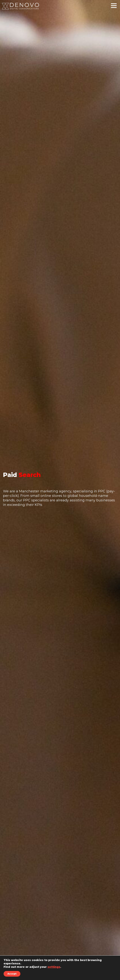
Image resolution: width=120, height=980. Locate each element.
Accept (12, 974)
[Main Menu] (114, 7)
